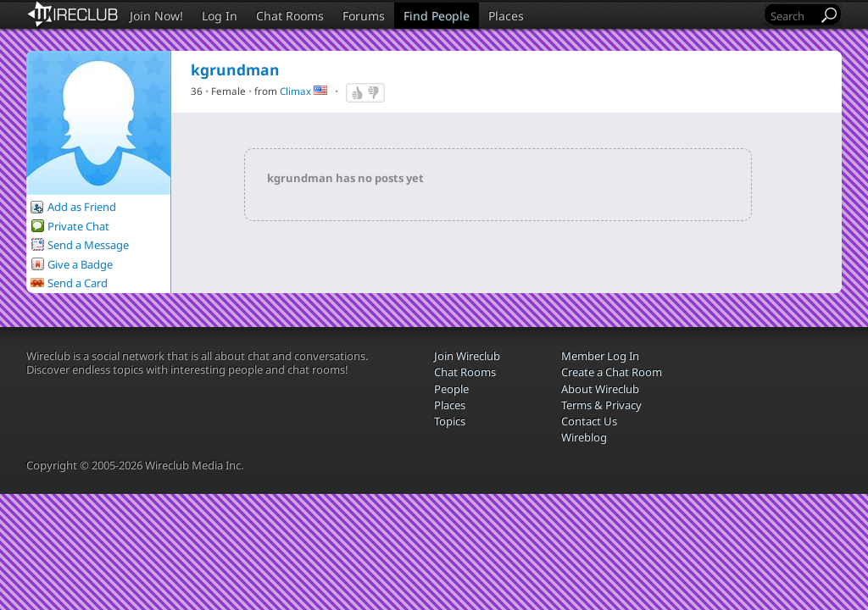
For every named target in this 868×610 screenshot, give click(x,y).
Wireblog (584, 437)
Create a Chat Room (612, 372)
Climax (295, 91)
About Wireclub (600, 389)
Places (506, 16)
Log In (220, 16)
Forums (364, 16)
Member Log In (600, 356)
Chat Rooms (290, 16)
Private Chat (78, 226)
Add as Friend (82, 207)
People (451, 389)
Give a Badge (80, 264)
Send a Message (88, 245)
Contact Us (589, 421)
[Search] (793, 16)
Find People (437, 16)
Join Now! (156, 16)
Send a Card (78, 283)
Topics (450, 421)
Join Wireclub (467, 356)
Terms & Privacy (601, 405)
